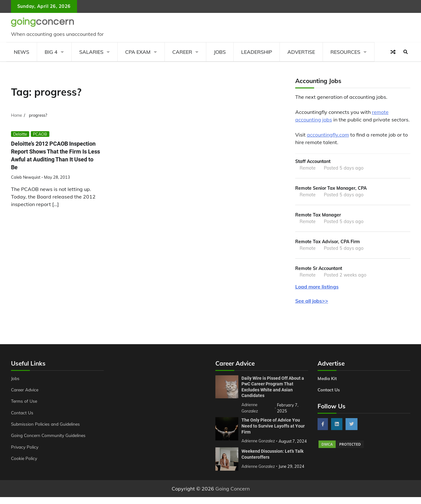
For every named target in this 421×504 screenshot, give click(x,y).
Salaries (91, 52)
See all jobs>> (312, 303)
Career (182, 52)
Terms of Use (25, 403)
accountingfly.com (328, 135)
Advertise (301, 52)
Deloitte (20, 134)
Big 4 (51, 52)
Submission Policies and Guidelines (47, 426)
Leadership (257, 52)
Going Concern (233, 496)
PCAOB (40, 134)
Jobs (220, 52)
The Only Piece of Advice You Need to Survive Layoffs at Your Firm (273, 427)
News (22, 52)
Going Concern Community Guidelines (50, 437)
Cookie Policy (25, 460)
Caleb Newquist (26, 177)
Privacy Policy (25, 449)
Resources (345, 52)
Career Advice (26, 392)
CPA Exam (138, 52)
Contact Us (22, 415)
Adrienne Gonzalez (259, 473)
